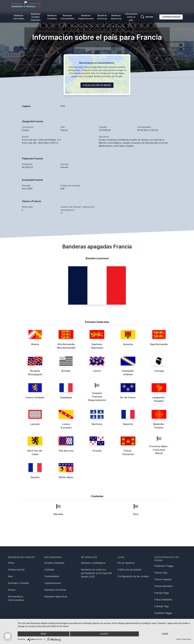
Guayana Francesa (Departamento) (97, 397)
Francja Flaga (162, 593)
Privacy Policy (187, 639)
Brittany (66, 371)
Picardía (97, 451)
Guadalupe (66, 397)
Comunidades (52, 576)
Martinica (97, 424)
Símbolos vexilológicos (93, 563)
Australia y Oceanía (18, 583)
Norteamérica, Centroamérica (16, 598)
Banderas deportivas (116, 17)
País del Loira (66, 451)
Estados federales (54, 563)
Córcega (159, 371)
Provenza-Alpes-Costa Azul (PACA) (159, 450)
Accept (104, 634)
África (11, 563)
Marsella (58, 514)
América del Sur (16, 570)
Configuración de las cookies (133, 576)
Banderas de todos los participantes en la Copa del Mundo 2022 (96, 573)
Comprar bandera (171, 17)
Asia (10, 576)
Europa (12, 590)
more (165, 634)
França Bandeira (163, 600)
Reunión (35, 477)
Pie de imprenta (126, 563)
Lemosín (35, 424)
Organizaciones (53, 583)
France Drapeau (163, 579)
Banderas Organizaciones (86, 17)
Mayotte (128, 424)
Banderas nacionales (19, 17)
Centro (97, 371)
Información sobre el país (131, 17)
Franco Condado (35, 397)
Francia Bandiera (163, 586)
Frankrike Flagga (163, 613)
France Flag (161, 573)
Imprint (179, 639)
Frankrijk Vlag (161, 606)
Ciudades (49, 570)
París (136, 514)
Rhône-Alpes (66, 477)
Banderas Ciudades (52, 17)
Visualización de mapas (97, 85)
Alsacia (35, 344)
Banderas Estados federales (36, 17)
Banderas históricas (102, 17)
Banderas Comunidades (67, 17)
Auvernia (128, 344)
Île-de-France (128, 397)
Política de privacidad (129, 570)
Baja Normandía (159, 344)
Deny (43, 634)
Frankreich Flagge (164, 566)
